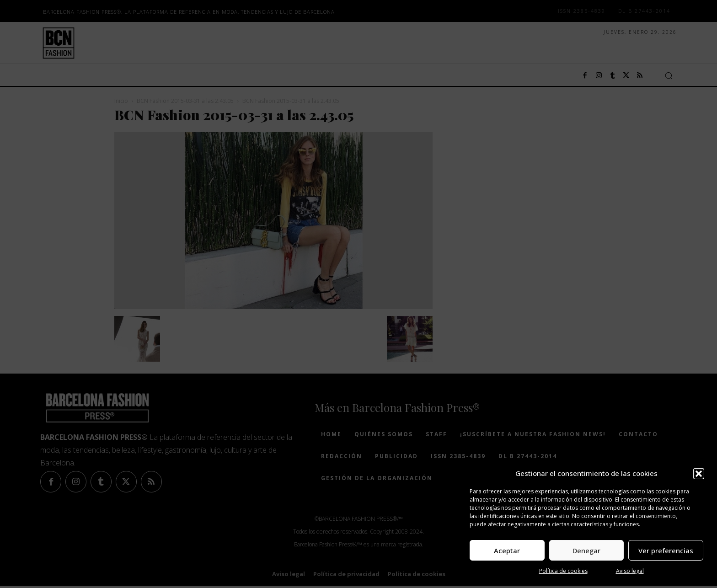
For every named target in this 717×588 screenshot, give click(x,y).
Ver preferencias (666, 551)
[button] (699, 474)
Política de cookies (563, 571)
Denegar (586, 551)
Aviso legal (630, 571)
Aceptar (507, 551)
